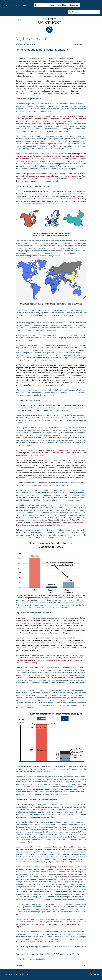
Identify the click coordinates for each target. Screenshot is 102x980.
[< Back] (19, 20)
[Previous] (22, 965)
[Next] (81, 965)
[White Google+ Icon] (98, 975)
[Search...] (84, 12)
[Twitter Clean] (95, 975)
